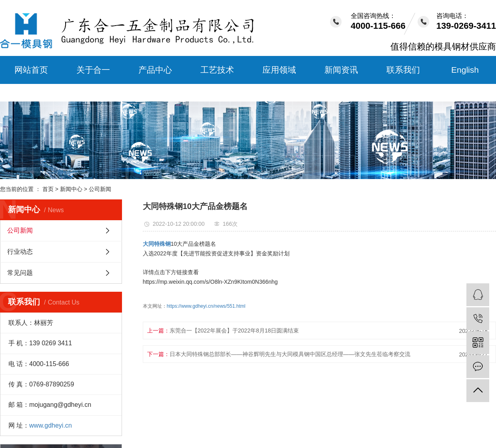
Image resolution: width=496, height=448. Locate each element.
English (465, 70)
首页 (48, 189)
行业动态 (20, 252)
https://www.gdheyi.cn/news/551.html (206, 306)
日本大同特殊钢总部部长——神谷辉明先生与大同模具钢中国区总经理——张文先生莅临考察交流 (290, 354)
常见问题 (20, 273)
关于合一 (93, 70)
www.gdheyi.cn (51, 425)
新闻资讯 (341, 70)
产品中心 (155, 70)
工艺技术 (217, 70)
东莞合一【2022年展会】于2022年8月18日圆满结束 (234, 331)
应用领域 (279, 70)
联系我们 (403, 70)
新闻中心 (71, 189)
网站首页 (31, 70)
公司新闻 (100, 189)
